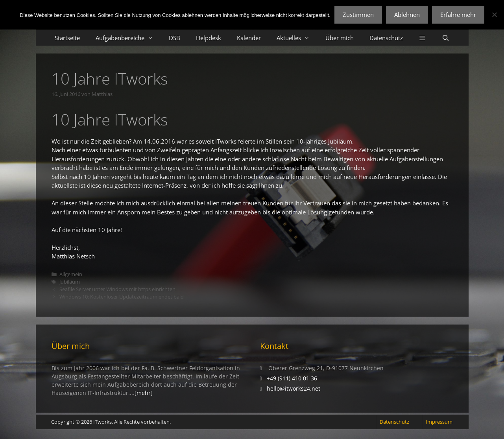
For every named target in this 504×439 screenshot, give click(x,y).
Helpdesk (209, 38)
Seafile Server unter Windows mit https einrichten (117, 289)
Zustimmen (358, 15)
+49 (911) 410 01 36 (292, 378)
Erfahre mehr (458, 15)
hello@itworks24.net (294, 388)
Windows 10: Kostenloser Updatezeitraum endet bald (122, 297)
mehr (144, 393)
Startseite (67, 38)
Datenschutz (386, 38)
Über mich (340, 38)
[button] (422, 38)
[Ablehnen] (494, 15)
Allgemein (71, 274)
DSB (174, 38)
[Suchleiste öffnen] (446, 38)
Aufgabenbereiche (128, 38)
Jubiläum (70, 282)
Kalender (249, 38)
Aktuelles (297, 38)
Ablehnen (407, 15)
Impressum (439, 422)
